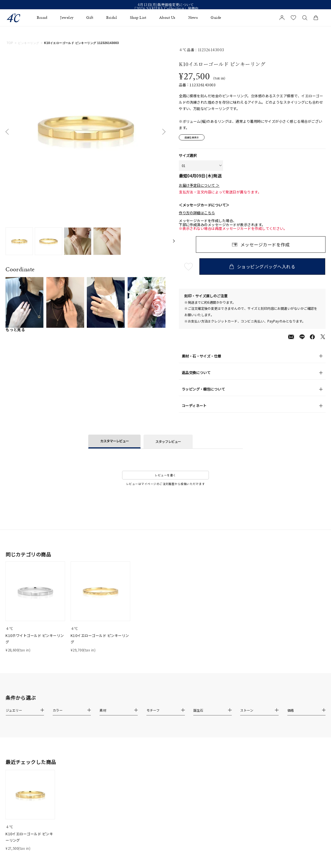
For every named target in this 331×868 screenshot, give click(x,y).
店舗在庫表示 (194, 138)
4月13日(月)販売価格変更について (166, 5)
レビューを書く (165, 476)
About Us (167, 18)
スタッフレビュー (168, 443)
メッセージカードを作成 (265, 246)
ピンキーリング (28, 43)
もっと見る (15, 330)
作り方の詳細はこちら (197, 214)
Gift (90, 18)
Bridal (112, 18)
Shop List (138, 18)
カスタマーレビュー (114, 442)
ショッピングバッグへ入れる (263, 268)
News (193, 18)
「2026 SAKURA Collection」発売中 (165, 9)
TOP (10, 43)
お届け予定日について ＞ (199, 187)
